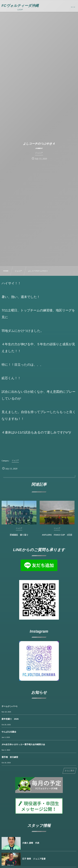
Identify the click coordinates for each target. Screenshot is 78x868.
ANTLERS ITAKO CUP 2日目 (57, 536)
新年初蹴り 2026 (10, 719)
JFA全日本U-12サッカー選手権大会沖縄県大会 (23, 744)
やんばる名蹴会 (9, 732)
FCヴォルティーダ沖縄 (20, 6)
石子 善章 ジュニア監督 (34, 859)
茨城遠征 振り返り (19, 536)
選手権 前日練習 (10, 757)
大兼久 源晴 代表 (31, 843)
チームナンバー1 (10, 706)
